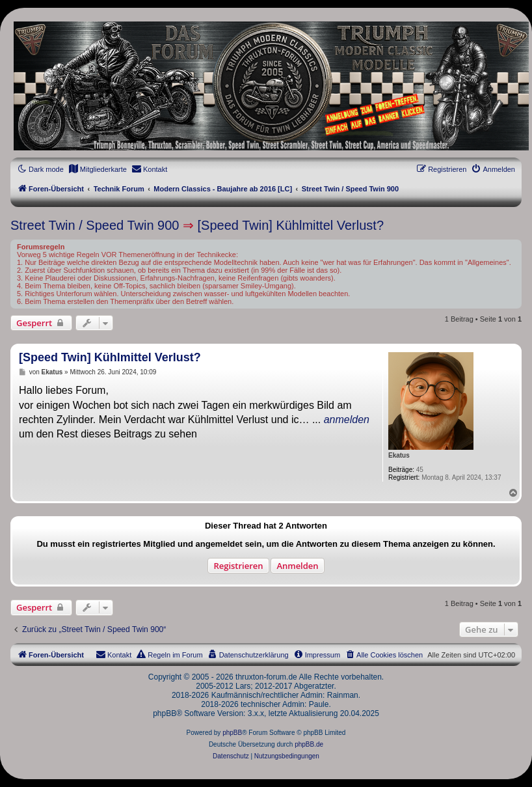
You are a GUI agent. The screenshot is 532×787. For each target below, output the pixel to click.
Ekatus (399, 455)
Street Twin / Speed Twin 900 (95, 225)
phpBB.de (309, 744)
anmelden (347, 420)
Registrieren (238, 566)
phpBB (232, 733)
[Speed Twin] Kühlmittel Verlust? (291, 225)
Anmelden (297, 566)
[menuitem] (98, 169)
